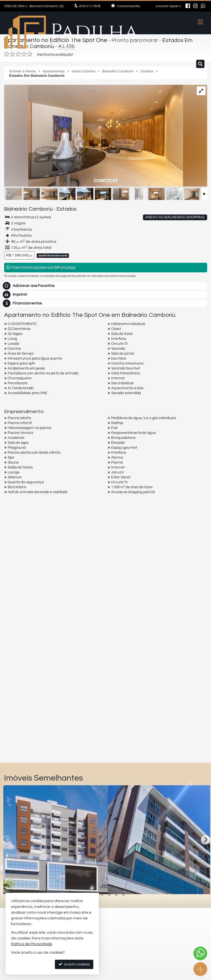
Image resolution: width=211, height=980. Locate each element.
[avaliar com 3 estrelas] (18, 53)
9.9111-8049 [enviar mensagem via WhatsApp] (90, 6)
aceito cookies (74, 964)
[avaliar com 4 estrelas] (24, 53)
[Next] (206, 838)
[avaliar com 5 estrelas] (30, 53)
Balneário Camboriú (25, 208)
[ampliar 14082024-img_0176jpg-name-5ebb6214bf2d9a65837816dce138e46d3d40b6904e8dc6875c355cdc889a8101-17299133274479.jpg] (94, 135)
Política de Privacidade (32, 944)
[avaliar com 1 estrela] (7, 53)
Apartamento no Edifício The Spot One (53, 40)
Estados (59, 208)
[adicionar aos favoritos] (98, 884)
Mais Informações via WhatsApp (41, 266)
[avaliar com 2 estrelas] (12, 53)
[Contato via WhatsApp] (200, 953)
